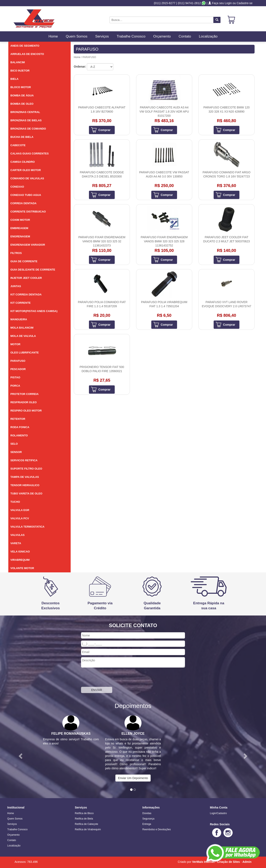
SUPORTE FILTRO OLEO (26, 469)
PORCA (15, 386)
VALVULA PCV (20, 518)
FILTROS (16, 253)
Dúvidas (147, 813)
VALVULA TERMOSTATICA (27, 527)
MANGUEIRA (19, 319)
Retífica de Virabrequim (88, 829)
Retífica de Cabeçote (86, 824)
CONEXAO (17, 187)
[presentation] (113, 678)
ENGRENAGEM (20, 236)
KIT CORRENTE (21, 303)
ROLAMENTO (19, 435)
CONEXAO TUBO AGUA (26, 195)
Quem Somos (76, 36)
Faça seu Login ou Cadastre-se (230, 3)
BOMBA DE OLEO (22, 104)
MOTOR (15, 344)
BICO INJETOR (20, 71)
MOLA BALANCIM (22, 328)
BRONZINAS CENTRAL (25, 112)
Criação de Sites (228, 862)
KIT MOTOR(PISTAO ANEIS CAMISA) (34, 311)
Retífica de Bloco (84, 813)
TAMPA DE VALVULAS (25, 477)
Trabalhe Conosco (131, 36)
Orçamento (162, 36)
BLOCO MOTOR (21, 87)
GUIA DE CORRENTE (24, 261)
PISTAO (15, 377)
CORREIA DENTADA (23, 203)
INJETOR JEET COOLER (26, 278)
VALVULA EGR (20, 510)
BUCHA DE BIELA (22, 137)
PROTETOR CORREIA (25, 394)
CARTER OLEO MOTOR (26, 170)
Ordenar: (80, 67)
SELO (14, 444)
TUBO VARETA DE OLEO (26, 493)
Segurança (148, 819)
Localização (208, 36)
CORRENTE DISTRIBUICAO (28, 212)
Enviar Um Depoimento (133, 778)
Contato (185, 36)
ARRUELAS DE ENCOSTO (27, 54)
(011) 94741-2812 (189, 3)
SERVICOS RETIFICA (24, 460)
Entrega (147, 824)
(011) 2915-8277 (165, 3)
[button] (20, 755)
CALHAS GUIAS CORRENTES (30, 154)
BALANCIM (18, 62)
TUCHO (15, 502)
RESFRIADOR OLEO (23, 402)
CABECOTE (18, 145)
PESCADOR (18, 369)
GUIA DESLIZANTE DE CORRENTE (33, 270)
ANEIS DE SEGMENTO (25, 46)
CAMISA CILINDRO (23, 162)
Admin (247, 862)
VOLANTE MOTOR (22, 568)
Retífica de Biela (84, 819)
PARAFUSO (18, 361)
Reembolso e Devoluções (157, 829)
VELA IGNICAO (20, 552)
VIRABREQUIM (20, 560)
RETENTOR (18, 419)
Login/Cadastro (218, 813)
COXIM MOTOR (20, 220)
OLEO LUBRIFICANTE (25, 353)
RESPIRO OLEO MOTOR (26, 411)
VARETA (16, 543)
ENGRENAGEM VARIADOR (28, 245)
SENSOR (16, 452)
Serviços (102, 36)
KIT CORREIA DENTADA (26, 294)
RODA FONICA (20, 427)
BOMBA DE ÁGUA (22, 95)
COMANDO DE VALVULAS (27, 178)
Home (53, 36)
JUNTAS (16, 286)
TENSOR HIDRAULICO (25, 485)
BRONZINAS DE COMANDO (28, 129)
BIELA (14, 79)
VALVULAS (17, 535)
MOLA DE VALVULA (23, 336)
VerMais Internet (203, 862)
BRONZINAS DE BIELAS (26, 120)
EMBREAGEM (19, 228)
